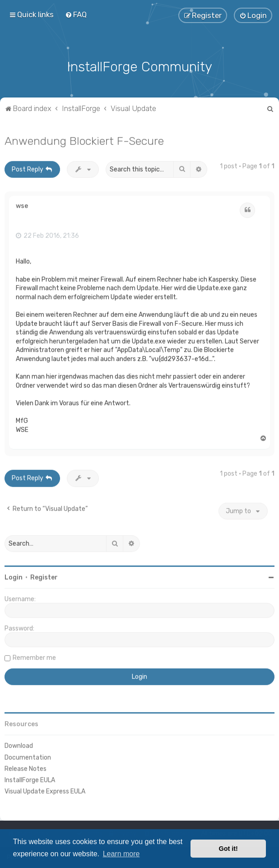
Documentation (28, 756)
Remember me (34, 657)
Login (14, 577)
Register (44, 577)
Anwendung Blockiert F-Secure (84, 139)
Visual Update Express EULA (45, 791)
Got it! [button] (228, 849)
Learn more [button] (121, 854)
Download (19, 745)
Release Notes (26, 768)
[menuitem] (76, 14)
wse (22, 205)
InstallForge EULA (30, 779)
